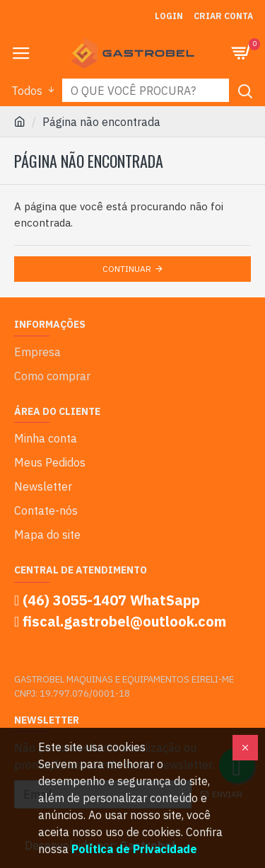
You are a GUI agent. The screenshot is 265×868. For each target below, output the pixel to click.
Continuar (127, 269)
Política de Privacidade (134, 849)
